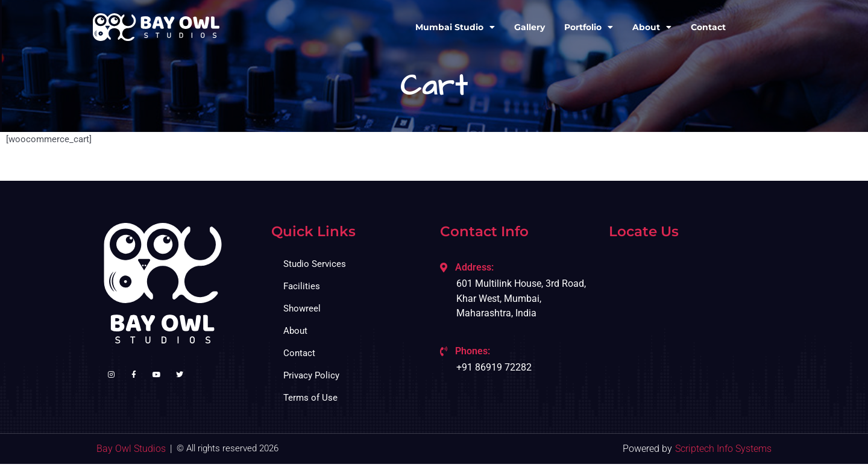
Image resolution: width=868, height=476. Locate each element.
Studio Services (315, 264)
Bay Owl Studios (131, 449)
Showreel (302, 308)
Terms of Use (310, 398)
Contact (708, 27)
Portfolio (589, 27)
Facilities (302, 286)
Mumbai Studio (455, 27)
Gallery (530, 27)
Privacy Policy (311, 375)
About (652, 27)
